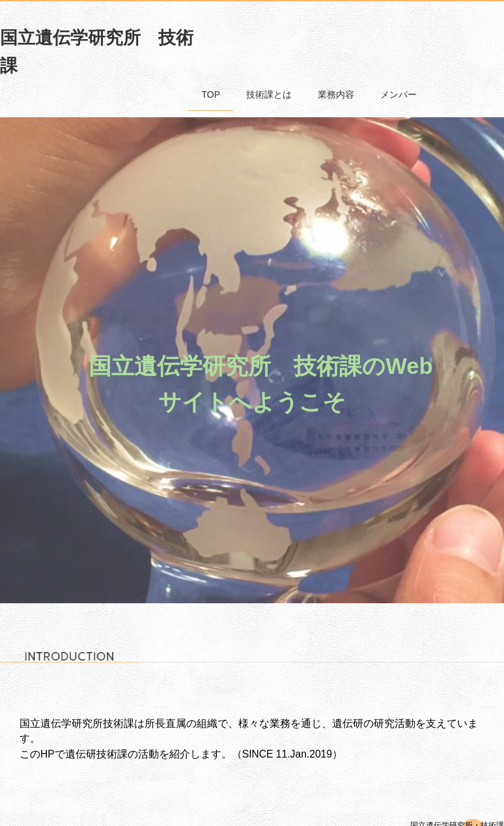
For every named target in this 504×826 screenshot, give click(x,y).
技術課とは (269, 94)
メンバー (399, 94)
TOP (211, 94)
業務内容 (336, 94)
